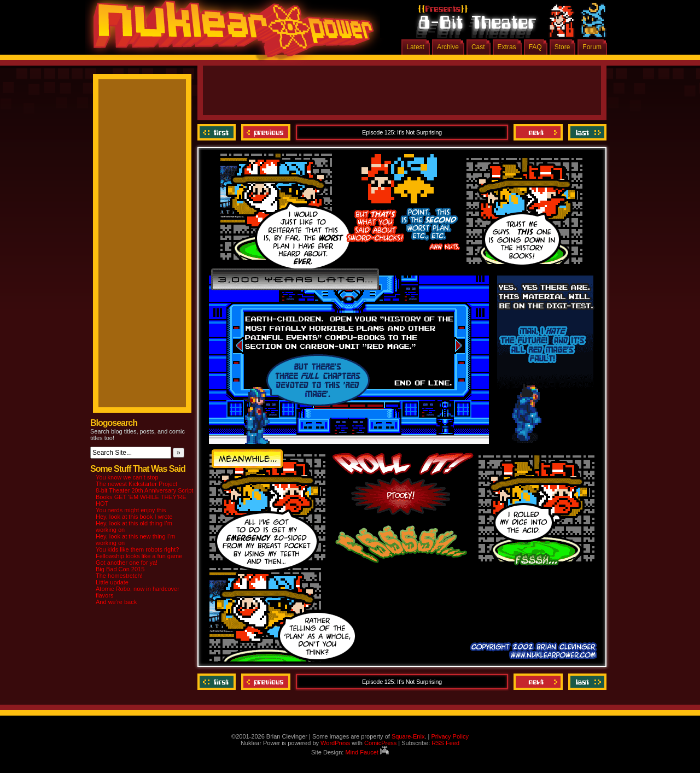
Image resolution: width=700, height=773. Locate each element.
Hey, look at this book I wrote (134, 517)
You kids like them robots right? (137, 549)
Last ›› (586, 132)
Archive (448, 47)
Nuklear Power (230, 33)
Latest (415, 47)
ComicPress (380, 743)
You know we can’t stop (127, 477)
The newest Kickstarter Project (136, 484)
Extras (507, 47)
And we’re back (116, 602)
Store (562, 47)
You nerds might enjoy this (131, 510)
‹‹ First (218, 132)
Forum (592, 47)
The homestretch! (119, 576)
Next (538, 132)
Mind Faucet (367, 752)
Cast (478, 47)
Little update (112, 582)
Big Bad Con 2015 (120, 569)
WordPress (335, 743)
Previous (266, 132)
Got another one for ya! (127, 563)
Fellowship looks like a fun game (139, 556)
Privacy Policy (450, 736)
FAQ (535, 47)
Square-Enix (408, 736)
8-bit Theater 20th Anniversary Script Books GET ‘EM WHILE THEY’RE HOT (144, 497)
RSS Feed (445, 743)
